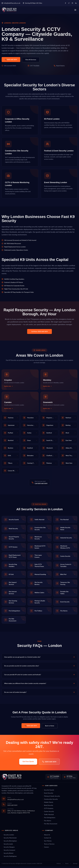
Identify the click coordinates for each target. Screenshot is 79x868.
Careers (45, 849)
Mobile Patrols (48, 804)
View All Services (31, 61)
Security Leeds (7, 846)
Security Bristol (7, 855)
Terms (67, 865)
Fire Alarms (47, 822)
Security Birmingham (9, 842)
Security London (8, 836)
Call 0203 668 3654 (41, 485)
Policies (59, 865)
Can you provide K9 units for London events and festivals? (39, 676)
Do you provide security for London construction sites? (39, 667)
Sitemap (75, 865)
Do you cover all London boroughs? (39, 694)
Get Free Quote (28, 763)
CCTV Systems (48, 810)
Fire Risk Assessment (50, 825)
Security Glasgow (8, 849)
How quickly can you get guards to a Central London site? (39, 659)
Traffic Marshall (48, 816)
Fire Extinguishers (49, 819)
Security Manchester (9, 839)
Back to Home (50, 727)
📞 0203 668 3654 (11, 61)
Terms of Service (48, 846)
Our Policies (47, 842)
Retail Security (48, 807)
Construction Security (50, 801)
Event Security (48, 795)
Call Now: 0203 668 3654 (39, 333)
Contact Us (46, 839)
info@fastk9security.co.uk (11, 3)
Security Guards (48, 792)
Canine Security (48, 813)
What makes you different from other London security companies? (39, 685)
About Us (46, 836)
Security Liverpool (8, 852)
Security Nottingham (9, 858)
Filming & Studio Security (51, 798)
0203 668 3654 (49, 763)
